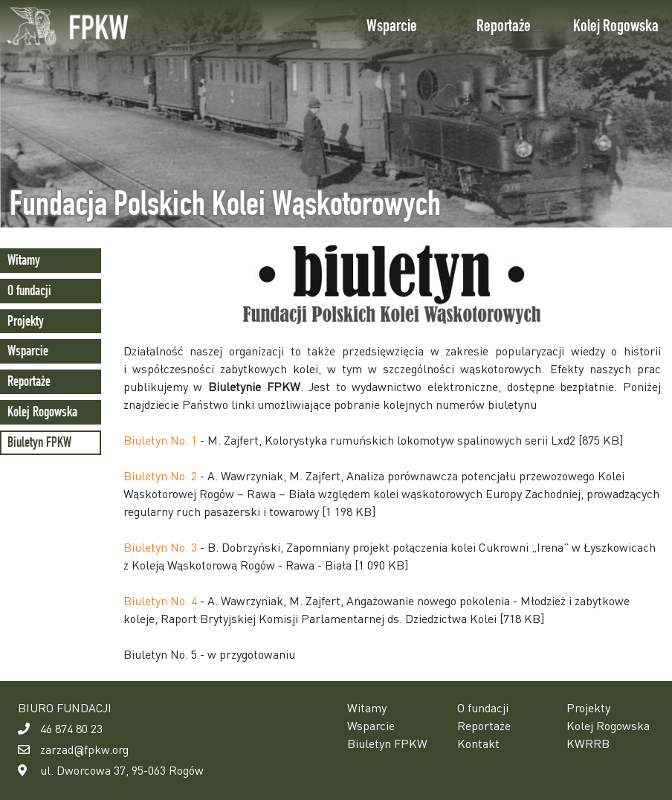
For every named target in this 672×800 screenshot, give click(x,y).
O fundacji (29, 290)
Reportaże (504, 26)
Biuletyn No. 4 (160, 600)
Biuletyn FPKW (39, 442)
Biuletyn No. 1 (160, 440)
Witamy (24, 260)
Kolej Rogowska (616, 26)
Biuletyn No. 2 (160, 475)
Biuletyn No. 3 (160, 547)
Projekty (26, 321)
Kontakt (478, 743)
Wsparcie (392, 26)
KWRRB (588, 743)
